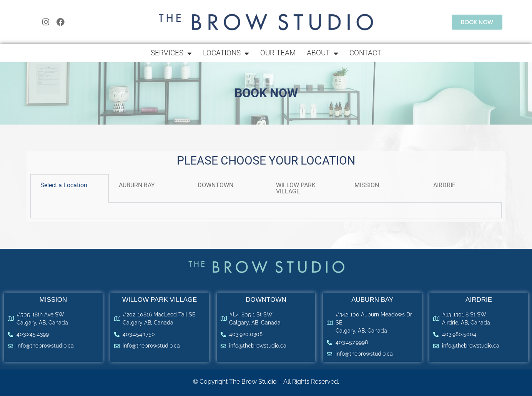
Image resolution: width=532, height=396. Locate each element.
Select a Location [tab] (64, 185)
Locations (226, 53)
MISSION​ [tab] (367, 185)
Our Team (278, 53)
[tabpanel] (266, 210)
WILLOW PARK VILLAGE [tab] (296, 188)
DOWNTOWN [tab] (215, 185)
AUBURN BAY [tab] (137, 185)
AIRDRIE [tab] (444, 185)
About (323, 53)
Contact (365, 53)
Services (171, 53)
